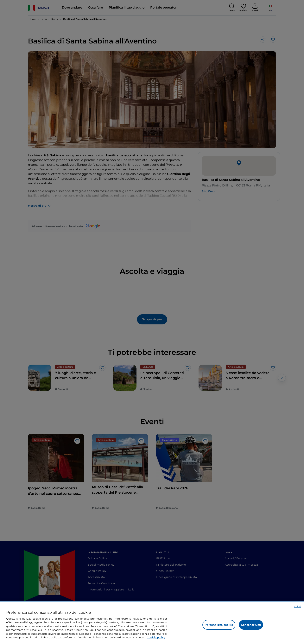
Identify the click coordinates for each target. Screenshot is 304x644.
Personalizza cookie (219, 625)
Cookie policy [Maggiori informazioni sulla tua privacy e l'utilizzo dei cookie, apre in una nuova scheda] (156, 637)
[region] (152, 623)
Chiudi (298, 606)
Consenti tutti (251, 625)
